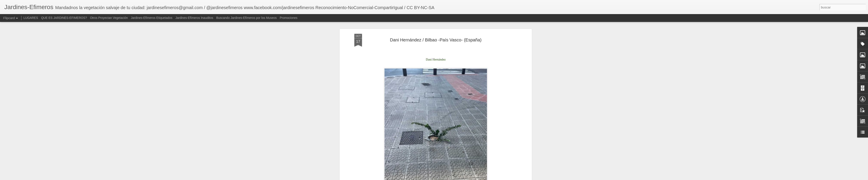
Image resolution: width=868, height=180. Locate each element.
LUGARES (31, 18)
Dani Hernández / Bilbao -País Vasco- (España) (436, 38)
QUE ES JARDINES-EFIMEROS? (64, 18)
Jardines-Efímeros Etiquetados (152, 18)
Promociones (289, 18)
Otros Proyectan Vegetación (109, 18)
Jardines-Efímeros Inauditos (194, 18)
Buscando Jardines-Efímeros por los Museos (247, 18)
